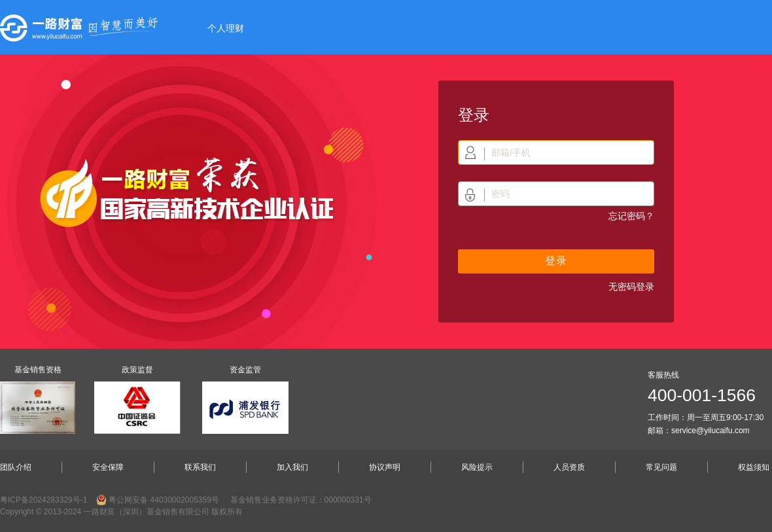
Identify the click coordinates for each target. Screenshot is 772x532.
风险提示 (477, 467)
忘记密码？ (631, 216)
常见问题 (661, 467)
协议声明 (385, 467)
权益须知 (754, 467)
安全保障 (108, 467)
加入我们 (292, 467)
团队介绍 (16, 467)
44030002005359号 (184, 500)
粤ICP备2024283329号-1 (44, 500)
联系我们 (200, 467)
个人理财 (226, 28)
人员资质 (569, 467)
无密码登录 (631, 287)
